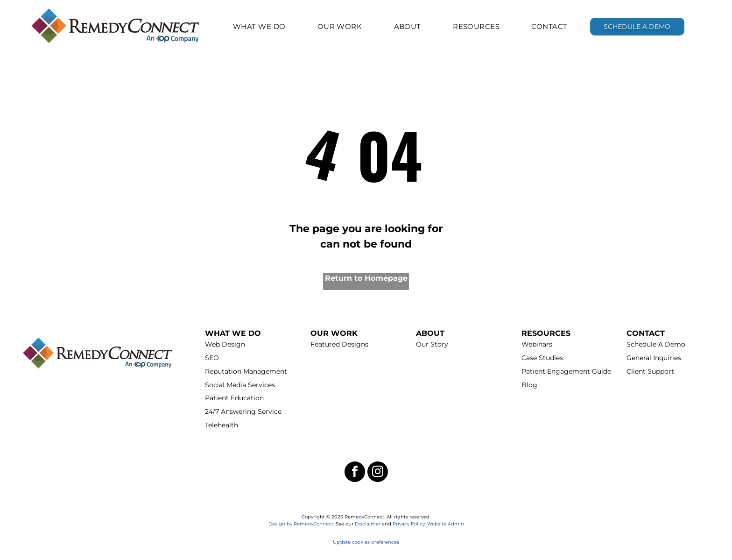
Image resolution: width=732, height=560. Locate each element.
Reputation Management (246, 371)
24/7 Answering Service (243, 411)
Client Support (650, 371)
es (397, 542)
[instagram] (378, 473)
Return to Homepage (366, 278)
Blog (529, 385)
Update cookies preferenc (363, 542)
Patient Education (234, 398)
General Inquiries (654, 358)
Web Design (225, 344)
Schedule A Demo (656, 344)
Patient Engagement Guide (566, 371)
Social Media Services (240, 385)
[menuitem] (259, 26)
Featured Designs (339, 344)
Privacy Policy (409, 524)
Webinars (537, 344)
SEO (212, 358)
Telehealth (222, 425)
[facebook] (355, 473)
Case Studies (542, 358)
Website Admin (446, 524)
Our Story (432, 344)
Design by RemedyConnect (301, 524)
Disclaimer (368, 524)
